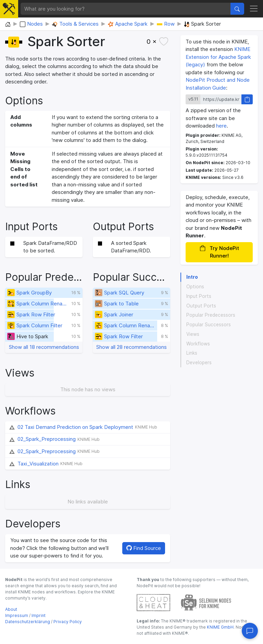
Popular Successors (209, 325)
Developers (199, 363)
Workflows (198, 344)
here (221, 126)
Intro (192, 277)
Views (193, 334)
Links (192, 353)
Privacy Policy (68, 622)
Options (195, 287)
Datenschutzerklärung (28, 622)
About (11, 609)
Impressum (17, 615)
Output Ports (201, 306)
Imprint (39, 615)
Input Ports (199, 296)
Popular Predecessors (211, 315)
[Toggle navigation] (254, 9)
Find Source (144, 548)
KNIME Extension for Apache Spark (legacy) (218, 57)
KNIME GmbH (220, 627)
